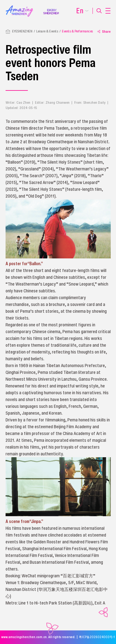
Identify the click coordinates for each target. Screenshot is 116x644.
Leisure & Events (47, 31)
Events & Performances (77, 31)
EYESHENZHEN (22, 31)
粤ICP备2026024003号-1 (97, 637)
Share (104, 31)
